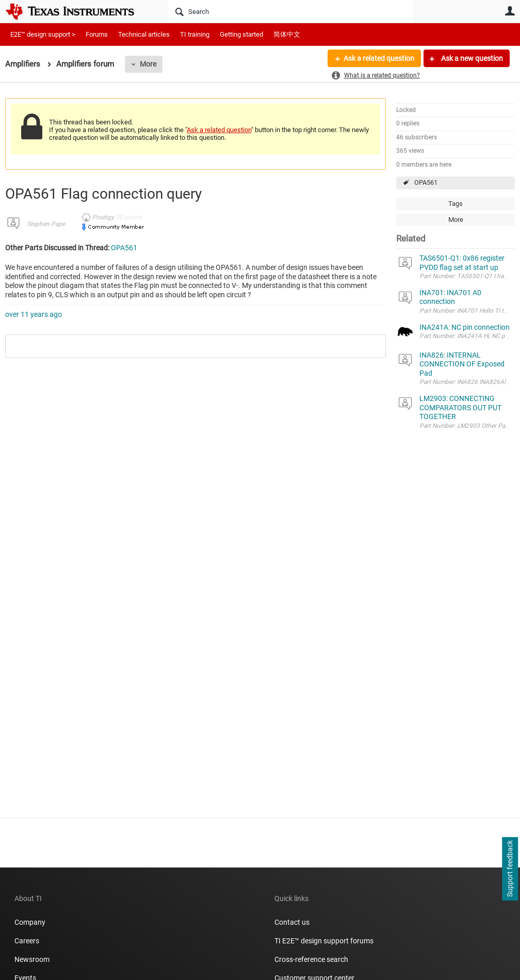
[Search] (290, 11)
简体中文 (287, 34)
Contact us (292, 922)
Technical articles (144, 34)
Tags (456, 204)
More (148, 64)
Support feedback (510, 869)
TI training (195, 34)
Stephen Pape (46, 224)
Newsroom (32, 959)
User (510, 11)
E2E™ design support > (43, 34)
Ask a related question (379, 58)
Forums (97, 34)
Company (30, 922)
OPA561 (426, 182)
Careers (27, 941)
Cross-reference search (311, 959)
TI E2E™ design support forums (324, 941)
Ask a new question (471, 58)
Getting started (241, 34)
